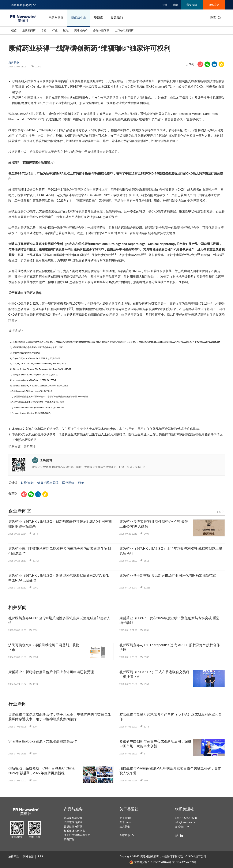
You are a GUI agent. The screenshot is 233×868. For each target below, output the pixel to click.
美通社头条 (81, 30)
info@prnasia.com (186, 822)
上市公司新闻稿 (124, 30)
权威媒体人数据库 (74, 831)
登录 (175, 5)
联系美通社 (184, 809)
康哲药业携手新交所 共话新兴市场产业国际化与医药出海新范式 (168, 576)
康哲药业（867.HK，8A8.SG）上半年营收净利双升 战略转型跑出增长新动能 (171, 551)
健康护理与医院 (48, 483)
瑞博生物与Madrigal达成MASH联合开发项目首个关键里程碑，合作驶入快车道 (170, 771)
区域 (66, 30)
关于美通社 (129, 809)
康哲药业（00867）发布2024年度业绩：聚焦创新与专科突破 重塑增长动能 (169, 620)
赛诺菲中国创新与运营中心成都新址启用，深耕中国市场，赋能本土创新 (155, 744)
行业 (55, 30)
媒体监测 (214, 5)
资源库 (99, 18)
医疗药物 (68, 483)
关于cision (126, 822)
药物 (81, 483)
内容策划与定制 (73, 818)
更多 (221, 512)
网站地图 (28, 856)
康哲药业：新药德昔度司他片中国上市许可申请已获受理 (51, 672)
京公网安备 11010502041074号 (150, 862)
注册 (164, 5)
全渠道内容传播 (73, 822)
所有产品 (69, 839)
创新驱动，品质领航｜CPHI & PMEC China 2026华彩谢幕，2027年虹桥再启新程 (41, 771)
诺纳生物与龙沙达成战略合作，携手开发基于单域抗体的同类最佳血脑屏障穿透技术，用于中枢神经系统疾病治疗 (60, 717)
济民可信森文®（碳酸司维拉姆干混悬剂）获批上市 (44, 647)
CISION (190, 856)
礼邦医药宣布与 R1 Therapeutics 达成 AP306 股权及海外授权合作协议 (170, 647)
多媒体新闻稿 (101, 30)
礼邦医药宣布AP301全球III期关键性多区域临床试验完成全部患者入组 (59, 620)
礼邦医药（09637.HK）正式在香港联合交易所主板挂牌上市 (154, 674)
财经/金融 (27, 483)
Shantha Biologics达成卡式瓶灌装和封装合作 (43, 741)
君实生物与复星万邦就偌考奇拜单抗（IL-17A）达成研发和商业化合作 (171, 717)
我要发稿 (192, 5)
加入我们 (125, 827)
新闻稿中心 (79, 18)
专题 (44, 30)
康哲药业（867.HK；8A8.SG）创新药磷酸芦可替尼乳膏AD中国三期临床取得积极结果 (60, 524)
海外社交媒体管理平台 (77, 835)
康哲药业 (14, 63)
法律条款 (14, 856)
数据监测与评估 (73, 827)
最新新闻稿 (29, 30)
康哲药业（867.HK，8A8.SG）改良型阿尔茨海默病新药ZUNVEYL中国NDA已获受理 (59, 578)
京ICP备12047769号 (184, 862)
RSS (40, 856)
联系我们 (117, 18)
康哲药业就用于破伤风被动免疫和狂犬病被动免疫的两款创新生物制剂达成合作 (60, 551)
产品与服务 (56, 18)
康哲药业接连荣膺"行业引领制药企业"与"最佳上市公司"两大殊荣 (154, 524)
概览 (14, 30)
